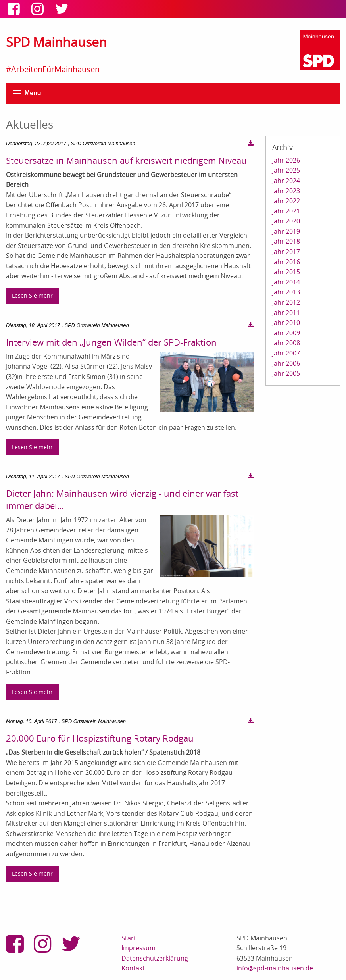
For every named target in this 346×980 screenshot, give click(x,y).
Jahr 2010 (286, 323)
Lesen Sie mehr (32, 295)
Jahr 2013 (286, 292)
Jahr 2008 (286, 343)
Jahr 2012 (286, 302)
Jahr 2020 (286, 221)
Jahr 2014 (286, 282)
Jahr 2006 (286, 363)
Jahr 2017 (286, 252)
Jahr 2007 (286, 353)
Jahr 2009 (286, 333)
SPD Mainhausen (56, 42)
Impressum (138, 948)
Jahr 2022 (286, 201)
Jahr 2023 (286, 191)
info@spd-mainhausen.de (275, 968)
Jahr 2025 (286, 170)
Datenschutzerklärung (155, 958)
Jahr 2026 (286, 160)
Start (129, 938)
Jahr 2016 (286, 262)
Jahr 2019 (286, 231)
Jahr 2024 (286, 181)
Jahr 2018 (286, 241)
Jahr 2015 (286, 272)
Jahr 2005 (286, 373)
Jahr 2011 (286, 313)
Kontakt (133, 968)
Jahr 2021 (286, 211)
